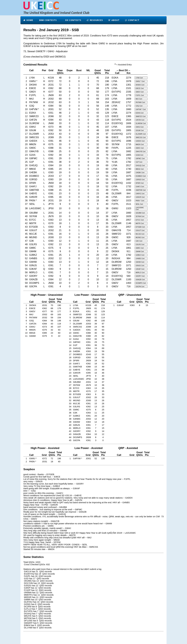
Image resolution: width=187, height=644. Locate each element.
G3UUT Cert (140, 230)
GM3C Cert (140, 148)
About (114, 20)
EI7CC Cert (140, 220)
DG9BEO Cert (141, 176)
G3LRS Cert (140, 244)
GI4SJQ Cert (140, 165)
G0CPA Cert (140, 287)
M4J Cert (139, 99)
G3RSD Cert (140, 180)
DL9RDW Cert (141, 123)
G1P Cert (139, 162)
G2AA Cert (139, 155)
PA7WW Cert (140, 102)
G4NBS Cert (140, 258)
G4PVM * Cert (141, 109)
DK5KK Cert (140, 85)
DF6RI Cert (140, 183)
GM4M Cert (140, 251)
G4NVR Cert (140, 197)
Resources (95, 20)
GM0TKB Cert (141, 190)
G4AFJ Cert (140, 187)
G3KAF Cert (140, 269)
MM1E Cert (140, 169)
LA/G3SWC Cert (140, 208)
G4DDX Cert (140, 141)
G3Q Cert (139, 106)
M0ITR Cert (140, 223)
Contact (132, 20)
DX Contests (73, 20)
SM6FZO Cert (141, 116)
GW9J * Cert (140, 81)
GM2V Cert (140, 92)
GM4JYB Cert (141, 151)
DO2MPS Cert (141, 283)
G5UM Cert (140, 130)
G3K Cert (139, 241)
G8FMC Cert (140, 158)
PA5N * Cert (140, 201)
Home (28, 20)
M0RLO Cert (140, 273)
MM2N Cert (140, 144)
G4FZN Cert (140, 120)
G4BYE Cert (140, 194)
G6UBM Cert (140, 213)
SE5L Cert (139, 204)
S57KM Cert (140, 216)
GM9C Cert (140, 248)
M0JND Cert (140, 237)
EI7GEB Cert (140, 227)
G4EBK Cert (140, 173)
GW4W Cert (140, 262)
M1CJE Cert (140, 234)
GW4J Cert (140, 127)
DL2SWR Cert (141, 134)
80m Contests (48, 20)
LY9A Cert (139, 78)
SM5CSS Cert (141, 137)
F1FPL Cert (140, 95)
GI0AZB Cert (140, 280)
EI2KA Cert (140, 113)
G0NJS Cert (140, 265)
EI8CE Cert (140, 88)
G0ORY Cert (140, 276)
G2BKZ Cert (140, 255)
